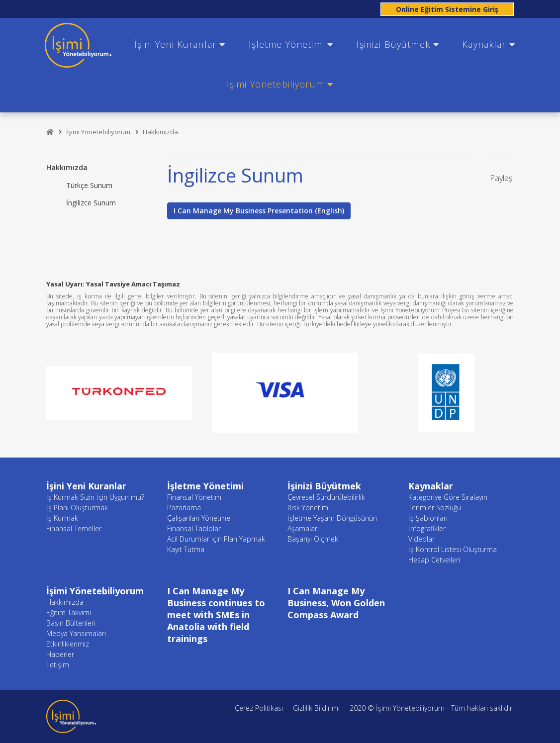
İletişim (58, 665)
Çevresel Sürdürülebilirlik (326, 497)
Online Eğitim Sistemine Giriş (447, 9)
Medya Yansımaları (76, 633)
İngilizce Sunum (91, 203)
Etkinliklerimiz (68, 644)
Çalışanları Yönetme (199, 518)
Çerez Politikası (259, 708)
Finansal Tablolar (194, 528)
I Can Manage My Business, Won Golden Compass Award (336, 603)
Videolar (421, 539)
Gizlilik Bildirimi (316, 708)
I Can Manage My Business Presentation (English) (259, 211)
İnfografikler (427, 528)
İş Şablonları (428, 518)
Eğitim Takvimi (69, 612)
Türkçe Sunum (89, 185)
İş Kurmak (62, 518)
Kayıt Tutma (186, 549)
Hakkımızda (160, 132)
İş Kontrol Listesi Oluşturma (453, 549)
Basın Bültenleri (71, 623)
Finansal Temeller (74, 528)
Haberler (60, 654)
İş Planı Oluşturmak (77, 508)
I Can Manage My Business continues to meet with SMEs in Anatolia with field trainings (216, 615)
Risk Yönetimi (309, 508)
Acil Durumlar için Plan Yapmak (216, 539)
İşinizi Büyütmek (398, 45)
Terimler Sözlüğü (435, 508)
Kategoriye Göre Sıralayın (448, 497)
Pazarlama (184, 508)
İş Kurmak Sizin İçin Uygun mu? (95, 497)
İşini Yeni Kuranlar (180, 45)
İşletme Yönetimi (291, 45)
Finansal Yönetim (194, 497)
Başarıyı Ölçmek (313, 539)
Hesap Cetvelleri (434, 560)
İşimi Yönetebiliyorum (280, 84)
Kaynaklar (489, 45)
